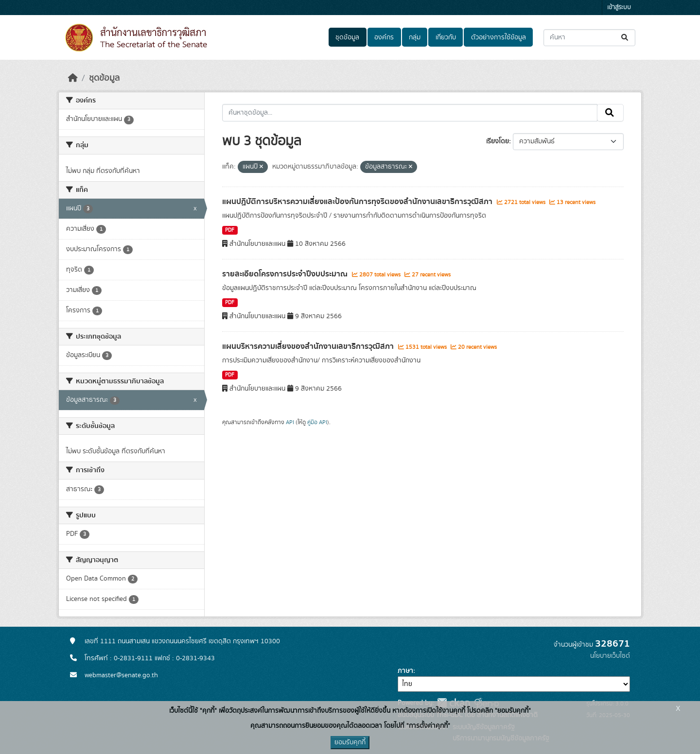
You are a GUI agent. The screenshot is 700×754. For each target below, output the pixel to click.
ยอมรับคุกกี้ (350, 742)
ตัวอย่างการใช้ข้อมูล (499, 37)
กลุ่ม (415, 37)
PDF (230, 230)
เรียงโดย (498, 141)
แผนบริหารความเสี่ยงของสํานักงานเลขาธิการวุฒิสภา (309, 346)
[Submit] (625, 38)
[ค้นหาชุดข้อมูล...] (589, 38)
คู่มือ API (317, 422)
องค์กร (384, 37)
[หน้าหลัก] (73, 78)
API (290, 422)
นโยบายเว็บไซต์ (610, 656)
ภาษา (405, 671)
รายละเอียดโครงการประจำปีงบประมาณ (286, 274)
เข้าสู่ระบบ (619, 8)
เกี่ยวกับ (446, 37)
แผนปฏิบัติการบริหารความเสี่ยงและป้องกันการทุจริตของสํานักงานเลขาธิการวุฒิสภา (358, 202)
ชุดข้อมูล (347, 37)
